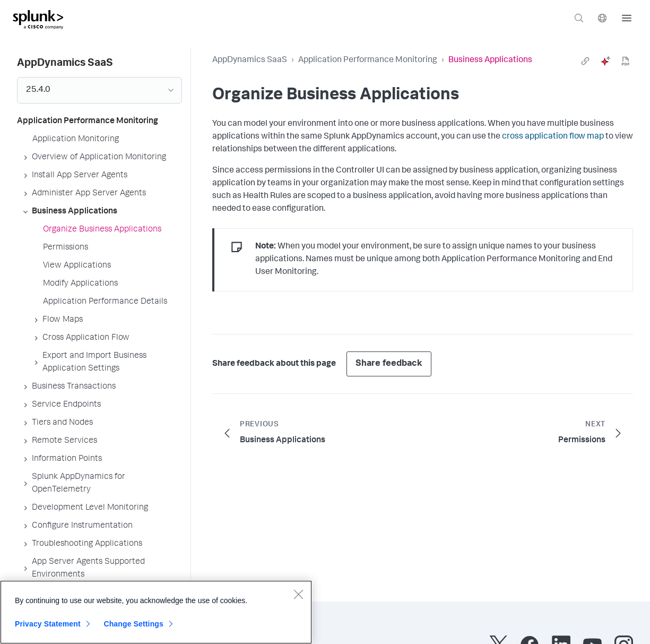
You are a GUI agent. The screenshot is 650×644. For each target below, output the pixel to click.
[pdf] (626, 61)
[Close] (298, 594)
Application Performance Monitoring (368, 61)
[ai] (605, 61)
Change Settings (133, 624)
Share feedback (389, 364)
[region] (156, 612)
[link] (585, 61)
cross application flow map (553, 137)
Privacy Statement (48, 624)
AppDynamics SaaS (250, 61)
